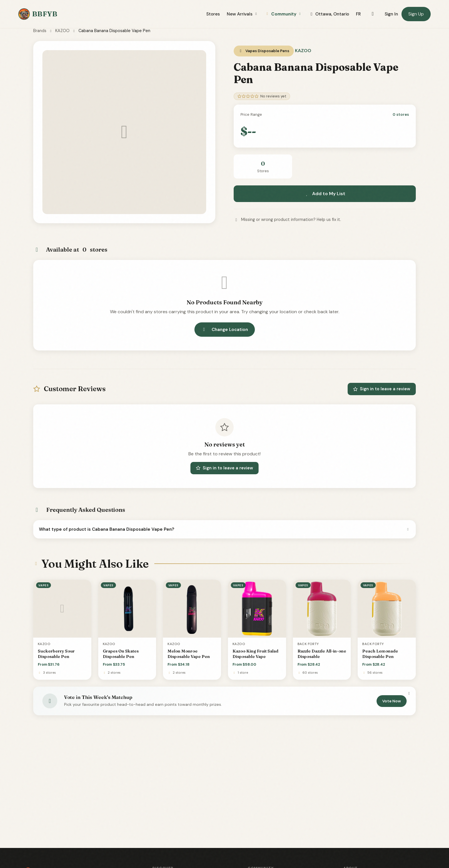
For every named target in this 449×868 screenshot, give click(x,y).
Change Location (225, 330)
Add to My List (325, 194)
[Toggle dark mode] (373, 14)
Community (283, 14)
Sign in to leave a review (382, 389)
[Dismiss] (409, 693)
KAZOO (62, 31)
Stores (213, 14)
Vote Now (392, 701)
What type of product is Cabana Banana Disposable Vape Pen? (224, 529)
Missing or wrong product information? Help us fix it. (287, 220)
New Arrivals (243, 14)
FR (358, 14)
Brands (40, 31)
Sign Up (416, 14)
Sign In (391, 14)
